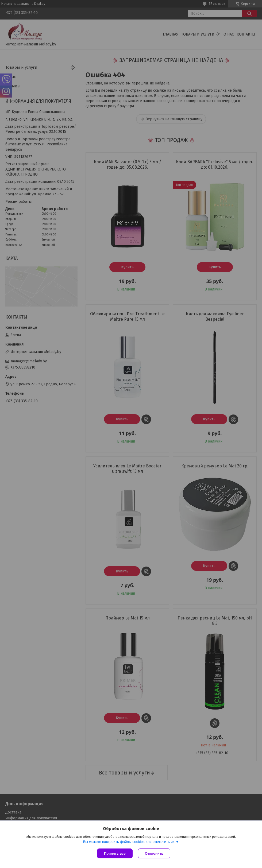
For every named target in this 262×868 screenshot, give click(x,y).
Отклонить (154, 853)
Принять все (115, 853)
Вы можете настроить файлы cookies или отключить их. (129, 842)
